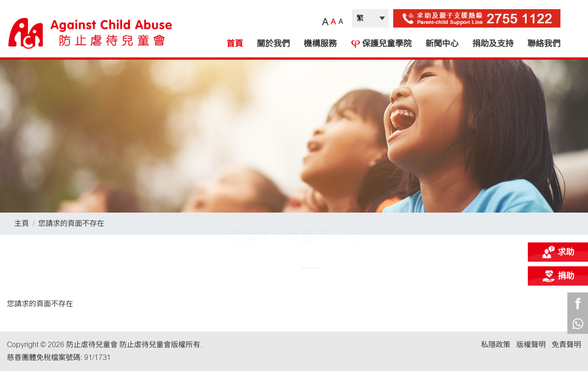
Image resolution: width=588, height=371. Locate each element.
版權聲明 (531, 345)
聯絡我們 (544, 44)
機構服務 (320, 44)
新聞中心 (442, 44)
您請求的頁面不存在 (71, 223)
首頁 (235, 44)
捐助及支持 (493, 44)
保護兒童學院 (381, 44)
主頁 (22, 223)
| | (370, 18)
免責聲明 (566, 345)
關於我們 (273, 44)
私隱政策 (496, 345)
